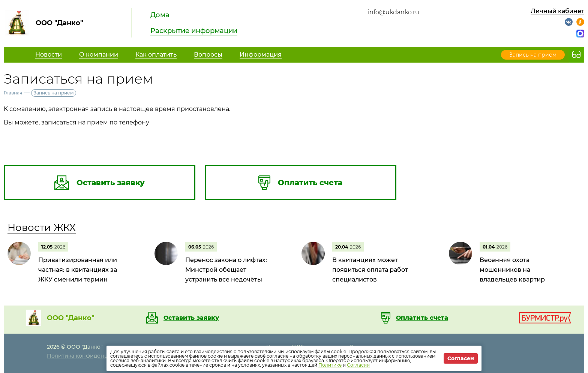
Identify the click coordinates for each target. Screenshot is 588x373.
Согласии (358, 365)
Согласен (461, 358)
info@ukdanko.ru (394, 12)
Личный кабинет (557, 11)
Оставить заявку (191, 318)
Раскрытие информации (194, 31)
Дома (160, 15)
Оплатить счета (422, 318)
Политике (330, 365)
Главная (13, 93)
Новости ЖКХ (42, 228)
